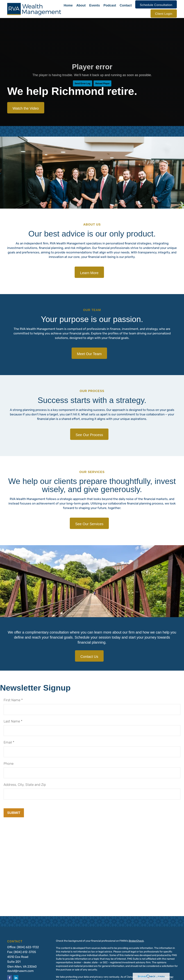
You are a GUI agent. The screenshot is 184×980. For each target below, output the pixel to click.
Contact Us (89, 657)
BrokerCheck (136, 941)
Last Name (12, 722)
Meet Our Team (89, 354)
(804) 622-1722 (28, 947)
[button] (68, 4)
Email (8, 743)
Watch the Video (26, 108)
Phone (9, 764)
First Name (12, 700)
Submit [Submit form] (14, 813)
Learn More (89, 273)
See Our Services (89, 524)
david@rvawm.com (20, 971)
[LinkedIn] (16, 978)
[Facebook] (10, 978)
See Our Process (89, 435)
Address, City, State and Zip (25, 785)
